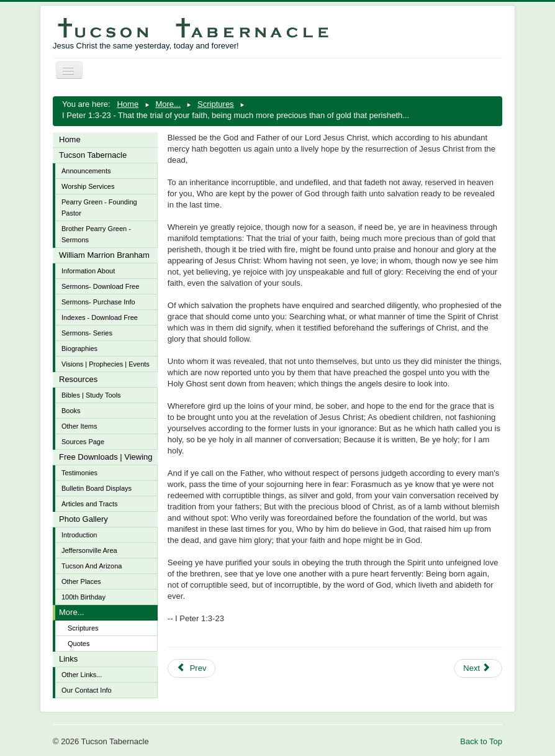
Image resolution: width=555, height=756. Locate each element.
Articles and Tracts (89, 504)
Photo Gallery (83, 519)
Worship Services (88, 186)
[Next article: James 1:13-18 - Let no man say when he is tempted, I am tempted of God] (478, 668)
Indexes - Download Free (100, 317)
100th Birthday (83, 597)
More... (71, 612)
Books (71, 411)
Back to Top (481, 741)
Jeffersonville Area (89, 550)
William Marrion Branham (104, 255)
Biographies (79, 348)
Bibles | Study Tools (91, 395)
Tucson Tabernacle (93, 155)
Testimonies (79, 473)
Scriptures (83, 628)
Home (70, 139)
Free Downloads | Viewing (106, 457)
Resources (78, 379)
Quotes (79, 644)
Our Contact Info (87, 690)
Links (68, 659)
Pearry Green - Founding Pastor (99, 207)
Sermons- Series (87, 333)
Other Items (79, 426)
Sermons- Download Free (100, 286)
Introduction (79, 535)
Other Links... (82, 675)
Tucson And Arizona (92, 566)
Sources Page (83, 442)
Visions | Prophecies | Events (106, 364)
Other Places (81, 581)
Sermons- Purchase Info (98, 302)
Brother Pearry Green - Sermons (96, 234)
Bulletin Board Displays (97, 488)
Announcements (86, 171)
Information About (88, 271)
